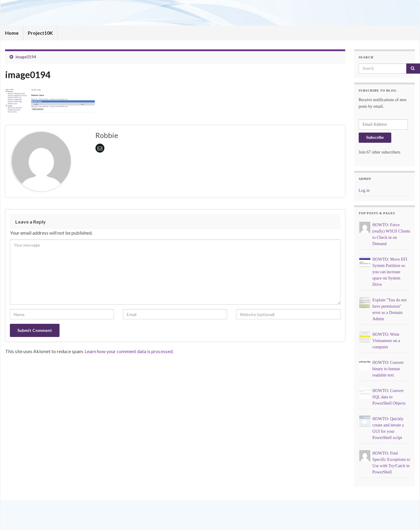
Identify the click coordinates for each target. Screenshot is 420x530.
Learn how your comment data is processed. (129, 351)
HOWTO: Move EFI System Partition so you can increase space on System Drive (390, 272)
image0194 (26, 57)
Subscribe (375, 138)
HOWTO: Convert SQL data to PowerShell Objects (389, 397)
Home (12, 33)
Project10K (40, 33)
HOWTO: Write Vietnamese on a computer (386, 341)
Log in (364, 190)
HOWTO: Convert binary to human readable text (388, 369)
